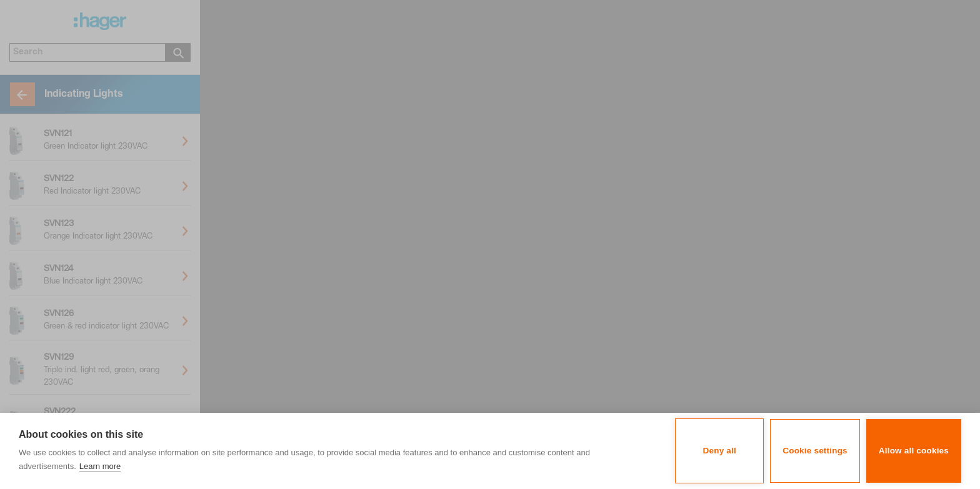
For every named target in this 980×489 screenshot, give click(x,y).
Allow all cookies (914, 451)
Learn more (100, 466)
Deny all (720, 451)
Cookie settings (815, 451)
